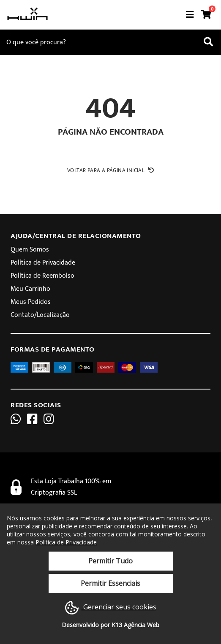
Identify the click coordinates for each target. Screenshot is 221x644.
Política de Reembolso (42, 276)
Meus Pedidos (31, 302)
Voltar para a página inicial (110, 170)
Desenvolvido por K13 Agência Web (110, 625)
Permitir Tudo (110, 561)
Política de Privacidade (43, 263)
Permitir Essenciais (110, 583)
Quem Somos (30, 250)
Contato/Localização (40, 315)
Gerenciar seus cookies (111, 608)
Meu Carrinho (30, 289)
